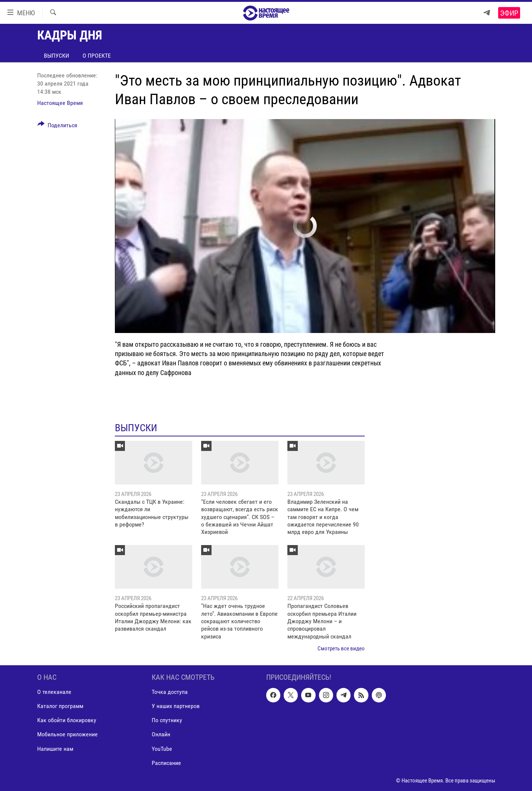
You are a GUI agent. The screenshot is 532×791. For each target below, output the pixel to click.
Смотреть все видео (341, 649)
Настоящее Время (60, 103)
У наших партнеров (176, 706)
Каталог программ (60, 706)
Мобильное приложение (67, 734)
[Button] (58, 127)
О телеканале (54, 692)
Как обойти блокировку (67, 720)
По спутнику (167, 720)
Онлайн (161, 734)
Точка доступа (170, 692)
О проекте (97, 56)
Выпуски (57, 56)
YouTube (162, 748)
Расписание (166, 763)
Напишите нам (55, 748)
